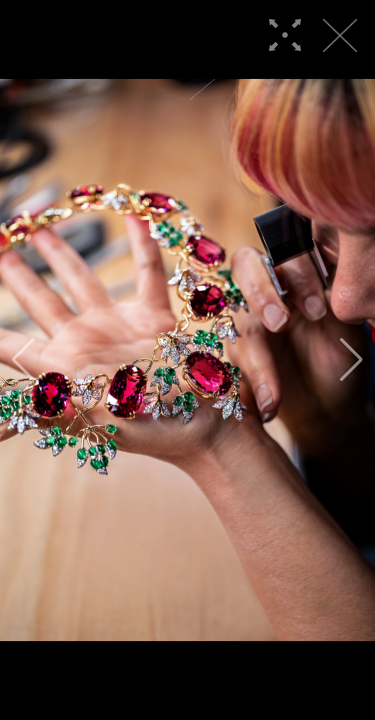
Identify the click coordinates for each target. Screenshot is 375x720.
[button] (23, 360)
